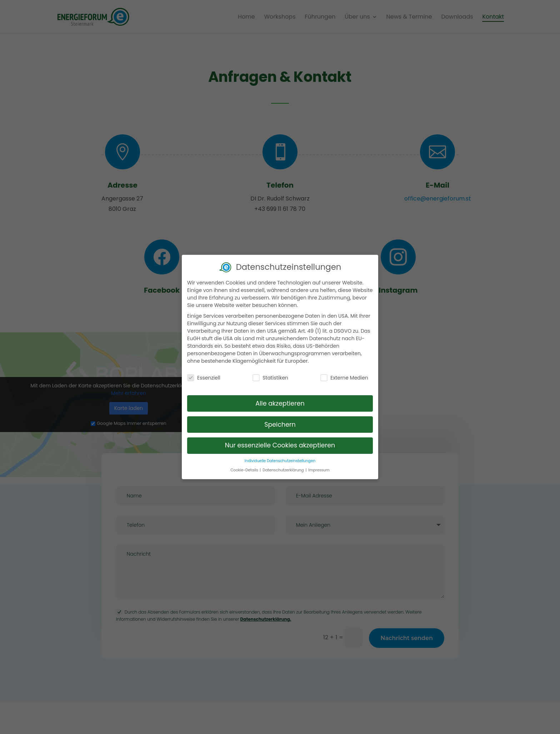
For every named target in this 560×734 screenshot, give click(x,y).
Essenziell (204, 374)
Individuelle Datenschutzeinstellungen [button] (280, 457)
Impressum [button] (319, 466)
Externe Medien (344, 374)
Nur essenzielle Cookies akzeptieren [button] (280, 442)
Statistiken (270, 374)
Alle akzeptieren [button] (280, 400)
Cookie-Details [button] (245, 466)
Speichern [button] (280, 421)
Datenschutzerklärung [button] (284, 466)
